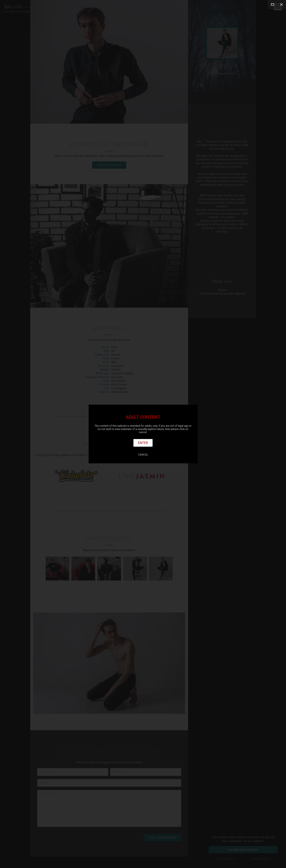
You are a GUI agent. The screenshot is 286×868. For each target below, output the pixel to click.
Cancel (143, 455)
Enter (143, 443)
